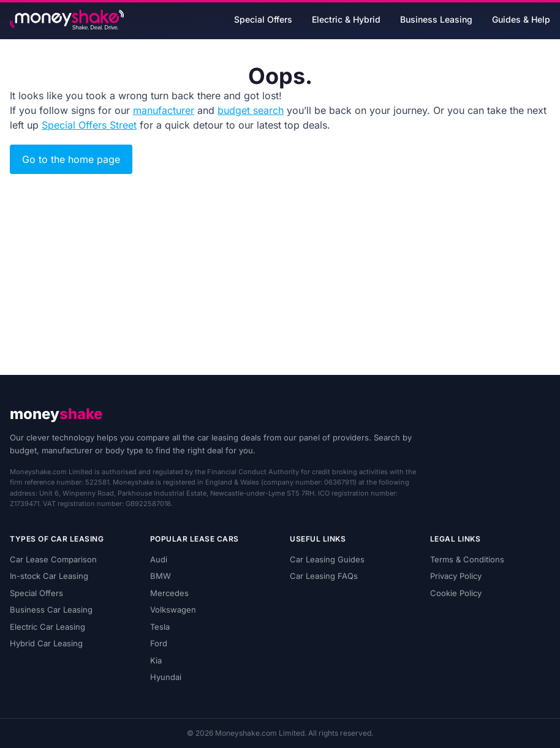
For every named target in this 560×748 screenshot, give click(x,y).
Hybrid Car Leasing (46, 643)
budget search (251, 110)
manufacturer (164, 110)
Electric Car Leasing (47, 627)
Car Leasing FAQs (324, 576)
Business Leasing (436, 19)
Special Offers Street (89, 125)
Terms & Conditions (467, 559)
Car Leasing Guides (327, 559)
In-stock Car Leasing (49, 576)
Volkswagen (173, 610)
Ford (159, 643)
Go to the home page (71, 159)
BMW (161, 576)
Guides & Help (521, 19)
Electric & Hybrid (346, 19)
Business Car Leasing (51, 610)
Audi (159, 559)
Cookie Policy (456, 593)
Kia (156, 660)
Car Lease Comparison (53, 559)
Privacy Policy (456, 576)
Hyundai (166, 677)
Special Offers (263, 19)
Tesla (160, 627)
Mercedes (169, 593)
